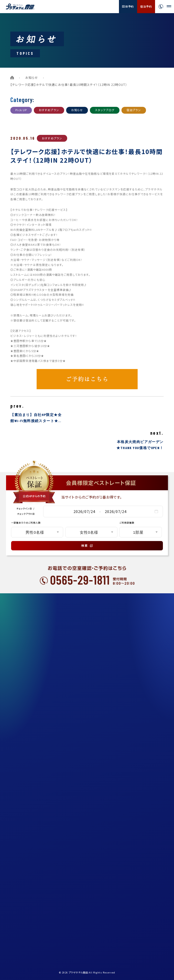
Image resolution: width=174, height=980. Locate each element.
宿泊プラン (134, 110)
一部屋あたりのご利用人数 (26, 523)
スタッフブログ (105, 110)
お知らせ (32, 77)
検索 (87, 546)
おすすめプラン (49, 110)
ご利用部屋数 (127, 523)
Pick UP (21, 110)
